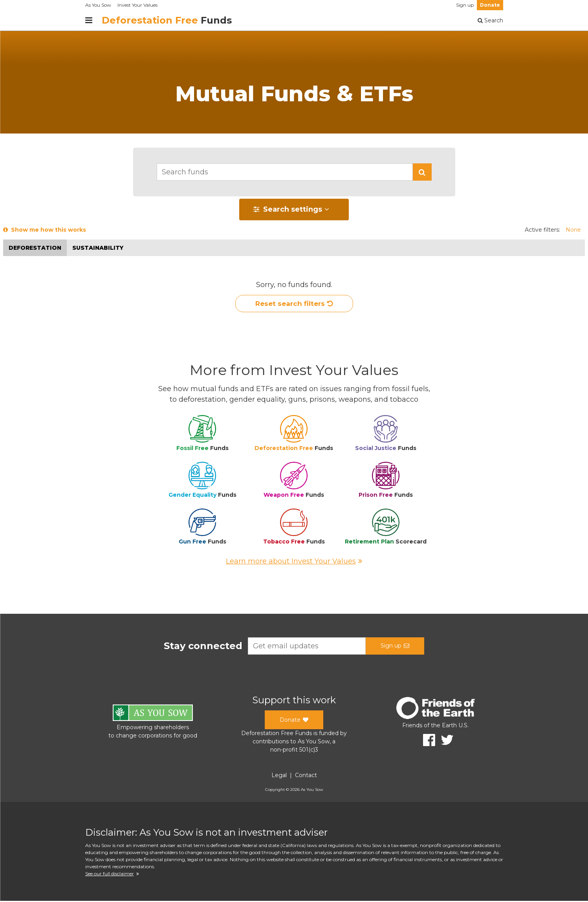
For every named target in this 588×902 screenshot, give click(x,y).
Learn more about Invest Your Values (294, 562)
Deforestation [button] (35, 248)
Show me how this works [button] (45, 230)
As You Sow (98, 5)
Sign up (465, 5)
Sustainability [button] (98, 248)
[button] (422, 172)
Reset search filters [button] (294, 304)
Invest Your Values (137, 5)
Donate (490, 5)
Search (490, 20)
